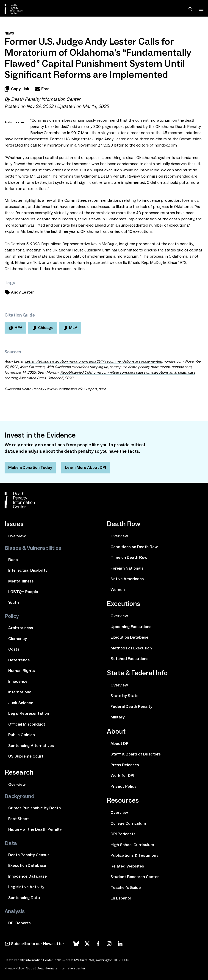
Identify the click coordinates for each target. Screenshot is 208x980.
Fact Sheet (19, 819)
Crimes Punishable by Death (35, 808)
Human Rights (22, 671)
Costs (14, 649)
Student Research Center (135, 877)
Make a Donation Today (30, 467)
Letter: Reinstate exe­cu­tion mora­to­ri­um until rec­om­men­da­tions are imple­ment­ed (93, 361)
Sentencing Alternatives (31, 746)
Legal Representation (29, 713)
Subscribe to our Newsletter (38, 944)
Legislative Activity (26, 887)
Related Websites (127, 866)
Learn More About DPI (85, 467)
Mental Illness (21, 581)
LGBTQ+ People (23, 592)
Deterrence (19, 660)
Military (118, 717)
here (102, 389)
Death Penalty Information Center (46, 99)
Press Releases (125, 765)
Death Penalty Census (29, 855)
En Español (121, 898)
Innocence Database (28, 876)
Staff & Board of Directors (136, 754)
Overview (17, 536)
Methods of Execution (131, 648)
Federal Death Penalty (131, 706)
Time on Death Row (129, 557)
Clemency (18, 639)
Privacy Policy (123, 786)
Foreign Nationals (127, 568)
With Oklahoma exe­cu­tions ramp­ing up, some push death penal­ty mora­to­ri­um (108, 367)
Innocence (18, 681)
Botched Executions (129, 659)
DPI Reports (19, 923)
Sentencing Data (24, 898)
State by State (125, 696)
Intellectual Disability (28, 570)
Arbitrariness (21, 628)
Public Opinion (22, 735)
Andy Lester (19, 292)
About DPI (120, 744)
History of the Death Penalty (35, 829)
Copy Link (17, 89)
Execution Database (27, 865)
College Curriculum (128, 823)
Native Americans (127, 579)
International (20, 692)
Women (118, 590)
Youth (14, 602)
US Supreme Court (26, 756)
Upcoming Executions (131, 627)
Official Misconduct (27, 724)
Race (13, 560)
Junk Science (21, 703)
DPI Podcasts (123, 834)
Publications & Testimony (134, 855)
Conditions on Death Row (134, 547)
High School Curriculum (132, 845)
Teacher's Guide (126, 888)
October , (25, 244)
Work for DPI (122, 775)
